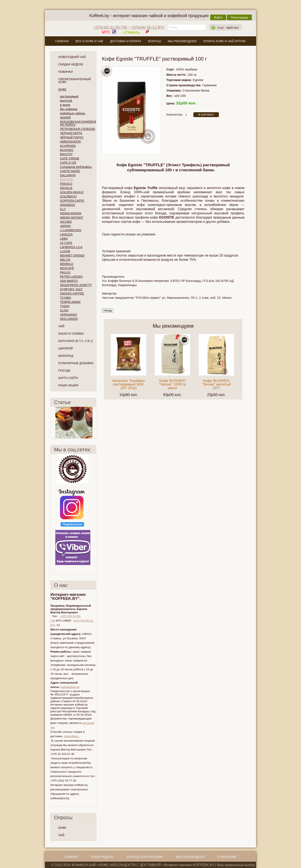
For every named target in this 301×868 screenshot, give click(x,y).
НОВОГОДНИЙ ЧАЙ (72, 57)
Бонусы (154, 41)
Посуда (64, 370)
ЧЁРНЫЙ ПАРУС (72, 137)
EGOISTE (66, 180)
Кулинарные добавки (76, 363)
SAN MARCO (69, 281)
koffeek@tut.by (70, 687)
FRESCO (66, 184)
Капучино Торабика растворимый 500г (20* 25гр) (129, 384)
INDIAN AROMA (71, 213)
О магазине (150, 51)
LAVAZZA (66, 234)
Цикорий (66, 348)
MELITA (65, 260)
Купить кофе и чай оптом (224, 41)
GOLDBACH (68, 196)
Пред (52, 423)
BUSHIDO (67, 150)
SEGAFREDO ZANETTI (76, 285)
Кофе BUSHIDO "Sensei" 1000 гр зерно (173, 384)
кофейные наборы (73, 113)
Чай (61, 326)
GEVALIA (66, 188)
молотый (66, 101)
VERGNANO (68, 315)
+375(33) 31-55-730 (110, 27)
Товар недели (102, 857)
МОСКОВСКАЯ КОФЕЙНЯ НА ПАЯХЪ (78, 123)
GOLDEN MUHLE (72, 192)
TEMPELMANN (70, 302)
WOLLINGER (69, 319)
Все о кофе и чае (89, 41)
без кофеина (69, 109)
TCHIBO (66, 298)
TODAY (65, 306)
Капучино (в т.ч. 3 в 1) (76, 341)
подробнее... (72, 736)
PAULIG (65, 272)
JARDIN (65, 226)
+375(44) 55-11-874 (147, 27)
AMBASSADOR (70, 142)
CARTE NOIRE (70, 171)
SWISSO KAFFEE (72, 293)
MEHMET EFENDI (72, 256)
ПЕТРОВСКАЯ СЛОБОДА (78, 129)
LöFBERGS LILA (71, 247)
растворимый (69, 96)
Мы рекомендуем (182, 41)
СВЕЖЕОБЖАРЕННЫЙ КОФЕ (75, 81)
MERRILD (67, 264)
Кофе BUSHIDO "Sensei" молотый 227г (216, 384)
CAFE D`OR (68, 163)
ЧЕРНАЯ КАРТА (71, 133)
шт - (228, 28)
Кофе (62, 89)
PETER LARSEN (71, 277)
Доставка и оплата (126, 41)
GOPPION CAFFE (72, 201)
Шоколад (66, 356)
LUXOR (65, 251)
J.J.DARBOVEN (71, 230)
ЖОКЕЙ (65, 118)
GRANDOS (67, 205)
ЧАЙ (61, 835)
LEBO (64, 239)
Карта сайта (68, 378)
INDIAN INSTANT (72, 218)
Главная (62, 41)
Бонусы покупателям (145, 857)
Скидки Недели (71, 64)
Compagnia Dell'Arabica (76, 167)
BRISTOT (66, 154)
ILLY (63, 209)
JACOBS (66, 222)
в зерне (65, 105)
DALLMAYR (68, 175)
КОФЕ (62, 828)
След (95, 423)
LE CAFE (66, 243)
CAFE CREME (70, 158)
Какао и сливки (71, 334)
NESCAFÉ (67, 268)
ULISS (64, 310)
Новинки (66, 72)
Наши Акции (68, 385)
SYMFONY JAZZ (71, 289)
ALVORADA (68, 146)
